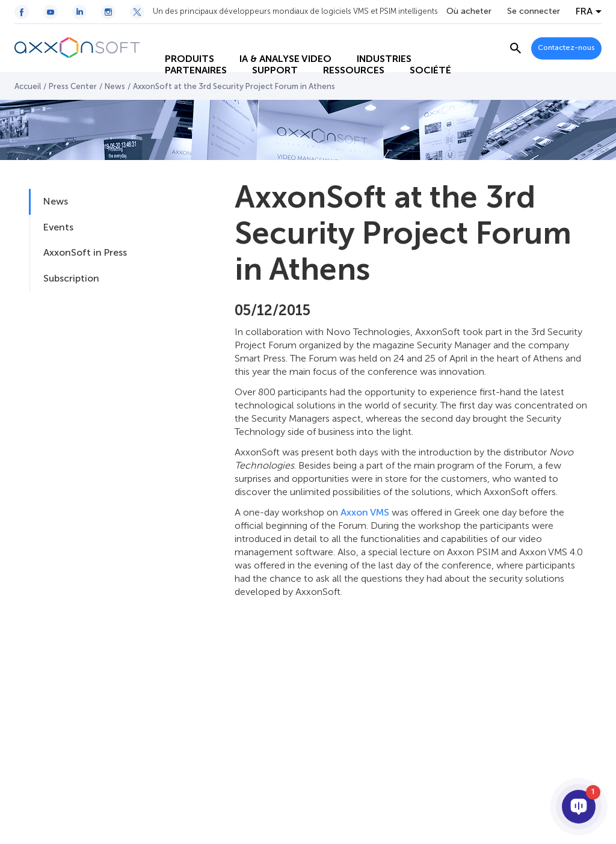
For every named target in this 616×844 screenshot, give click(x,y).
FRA (584, 11)
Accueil (28, 86)
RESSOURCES (342, 60)
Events (58, 227)
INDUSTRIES (373, 36)
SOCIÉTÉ (419, 60)
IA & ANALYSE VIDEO (274, 36)
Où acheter (469, 11)
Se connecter (534, 11)
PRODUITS (178, 36)
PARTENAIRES (184, 60)
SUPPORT (263, 60)
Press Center (73, 86)
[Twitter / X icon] (137, 12)
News (115, 86)
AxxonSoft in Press (85, 252)
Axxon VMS (365, 512)
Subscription (71, 278)
